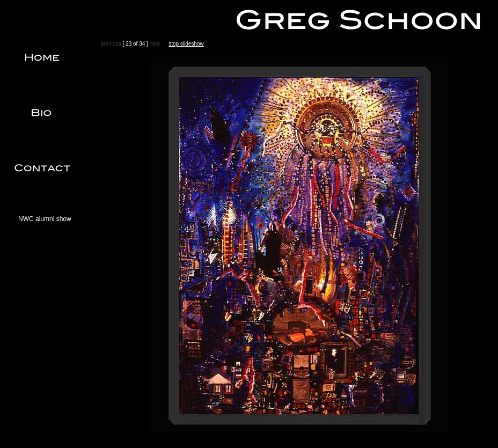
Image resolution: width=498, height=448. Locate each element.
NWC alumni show (45, 219)
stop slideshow (186, 44)
